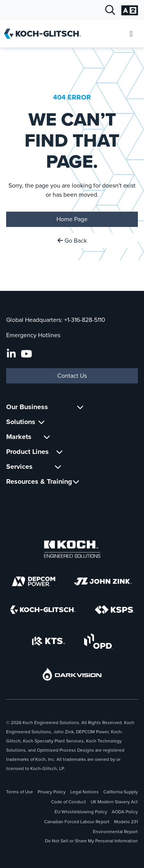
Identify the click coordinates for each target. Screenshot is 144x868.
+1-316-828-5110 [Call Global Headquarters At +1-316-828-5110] (85, 320)
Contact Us (72, 376)
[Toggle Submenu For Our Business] (80, 407)
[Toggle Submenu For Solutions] (41, 422)
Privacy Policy (52, 792)
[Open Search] (110, 10)
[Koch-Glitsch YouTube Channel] (26, 354)
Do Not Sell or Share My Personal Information (91, 841)
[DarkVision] (72, 674)
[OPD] (98, 641)
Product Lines (27, 452)
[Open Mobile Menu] (131, 34)
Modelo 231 (126, 822)
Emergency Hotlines (33, 335)
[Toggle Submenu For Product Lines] (60, 452)
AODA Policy (125, 812)
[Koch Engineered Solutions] (72, 549)
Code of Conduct (69, 802)
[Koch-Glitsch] (43, 610)
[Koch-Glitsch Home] (45, 34)
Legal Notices (84, 792)
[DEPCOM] (34, 581)
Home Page (72, 219)
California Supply (121, 792)
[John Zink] (103, 581)
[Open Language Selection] (130, 10)
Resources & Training (39, 481)
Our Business (27, 407)
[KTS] (49, 641)
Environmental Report (115, 832)
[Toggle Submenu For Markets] (47, 437)
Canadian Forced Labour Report (77, 822)
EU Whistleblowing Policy (81, 812)
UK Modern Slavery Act (114, 802)
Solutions (21, 422)
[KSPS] (114, 610)
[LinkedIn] (11, 354)
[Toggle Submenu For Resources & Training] (76, 482)
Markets (19, 437)
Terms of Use (20, 792)
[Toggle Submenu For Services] (58, 467)
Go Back (72, 241)
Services (19, 467)
